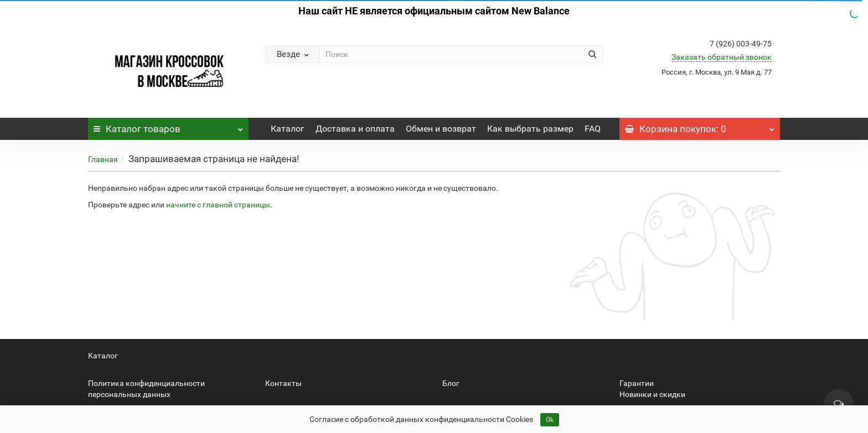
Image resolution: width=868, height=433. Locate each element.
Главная (103, 159)
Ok (550, 420)
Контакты (283, 383)
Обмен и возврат (441, 129)
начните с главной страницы (218, 205)
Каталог (168, 126)
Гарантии (637, 383)
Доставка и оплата (355, 129)
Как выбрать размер (530, 129)
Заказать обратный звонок (722, 57)
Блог (451, 383)
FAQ (593, 129)
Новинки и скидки (652, 394)
